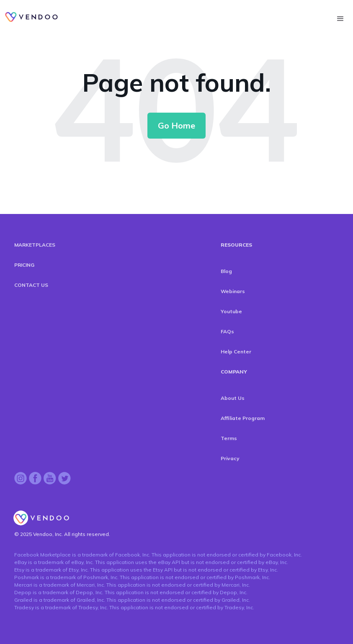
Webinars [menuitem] (233, 291)
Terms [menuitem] (229, 438)
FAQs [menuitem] (227, 331)
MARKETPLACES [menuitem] (35, 245)
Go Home (176, 125)
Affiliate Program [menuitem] (243, 418)
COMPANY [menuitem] (234, 372)
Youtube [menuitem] (231, 311)
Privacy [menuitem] (230, 458)
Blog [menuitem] (226, 271)
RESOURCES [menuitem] (236, 245)
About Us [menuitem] (233, 398)
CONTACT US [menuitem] (31, 285)
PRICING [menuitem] (24, 265)
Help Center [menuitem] (236, 352)
